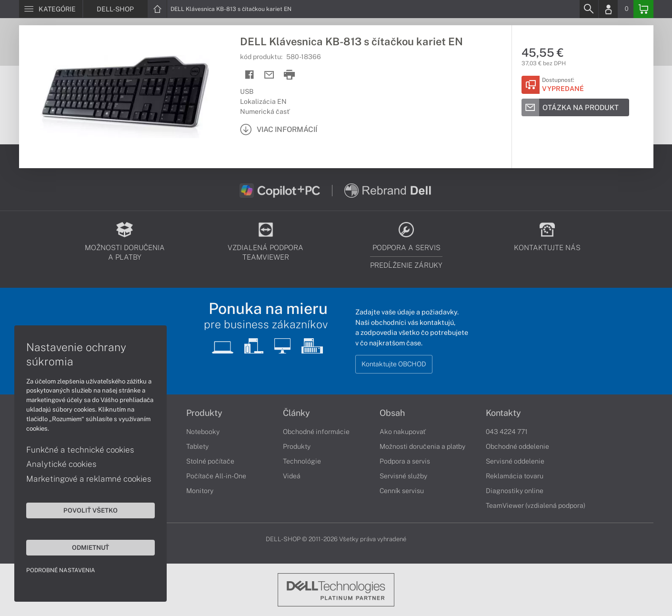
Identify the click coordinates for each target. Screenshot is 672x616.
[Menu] (51, 9)
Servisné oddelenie (515, 461)
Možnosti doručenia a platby (422, 446)
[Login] (608, 9)
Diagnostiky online (515, 491)
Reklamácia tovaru (515, 476)
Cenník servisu (402, 491)
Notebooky (203, 432)
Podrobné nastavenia (61, 570)
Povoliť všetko (90, 510)
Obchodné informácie (316, 432)
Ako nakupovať (403, 432)
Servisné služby (403, 476)
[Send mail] (269, 75)
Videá (292, 476)
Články (296, 413)
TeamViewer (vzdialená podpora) (536, 505)
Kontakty (503, 413)
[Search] (589, 9)
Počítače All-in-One (216, 476)
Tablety (197, 446)
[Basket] (643, 9)
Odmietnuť (90, 547)
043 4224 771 (507, 432)
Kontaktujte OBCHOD (394, 364)
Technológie (302, 461)
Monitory (200, 491)
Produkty (204, 413)
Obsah (392, 413)
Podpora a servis (405, 461)
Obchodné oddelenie (517, 446)
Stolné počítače (210, 461)
